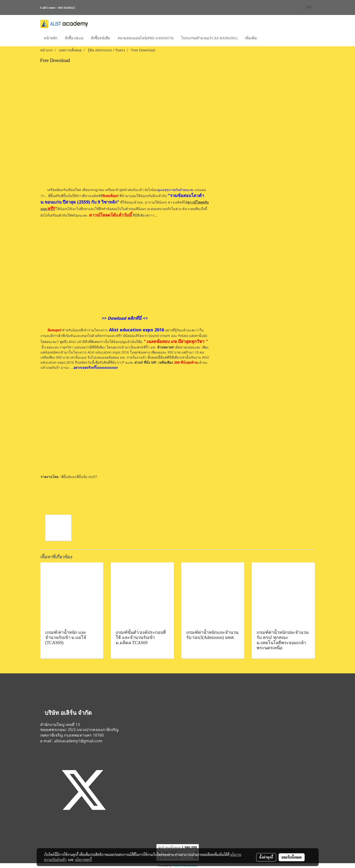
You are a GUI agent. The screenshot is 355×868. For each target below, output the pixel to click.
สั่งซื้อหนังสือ (100, 38)
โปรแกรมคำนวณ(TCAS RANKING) (209, 38)
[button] (265, 39)
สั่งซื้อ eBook (74, 38)
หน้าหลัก (51, 38)
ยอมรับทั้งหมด (292, 857)
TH (306, 7)
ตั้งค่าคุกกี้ (266, 857)
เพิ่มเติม (251, 38)
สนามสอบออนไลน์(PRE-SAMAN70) (146, 38)
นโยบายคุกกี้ (83, 860)
